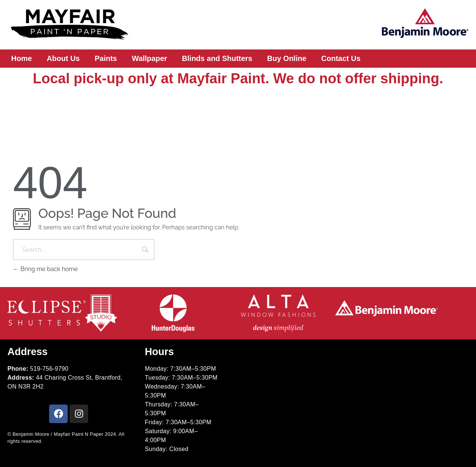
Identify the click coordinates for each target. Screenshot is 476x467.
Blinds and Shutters (217, 58)
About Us (63, 58)
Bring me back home (45, 269)
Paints (106, 58)
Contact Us (341, 58)
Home (22, 58)
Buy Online (287, 58)
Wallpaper (150, 58)
